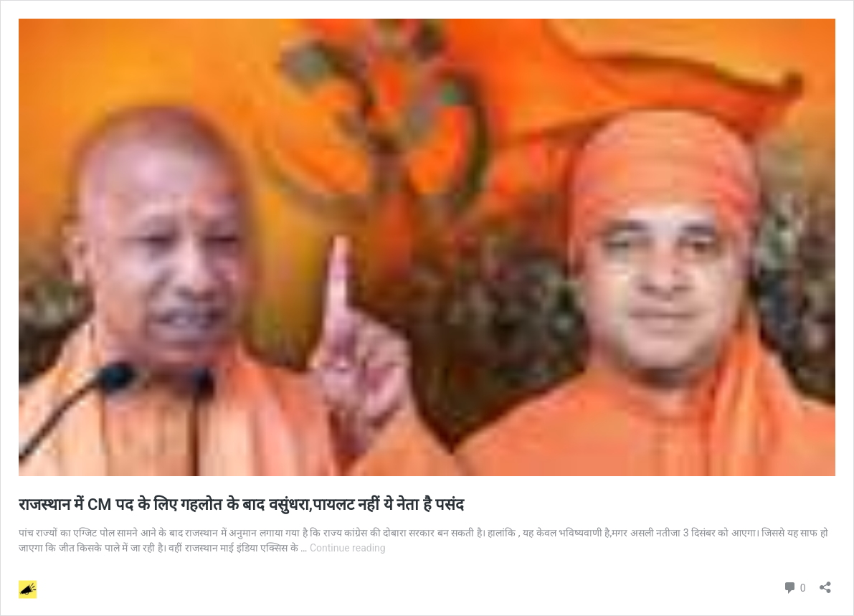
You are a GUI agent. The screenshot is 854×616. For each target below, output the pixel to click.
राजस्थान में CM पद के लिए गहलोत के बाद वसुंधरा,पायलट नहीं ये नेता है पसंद (243, 504)
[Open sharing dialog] (825, 583)
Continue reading (348, 548)
